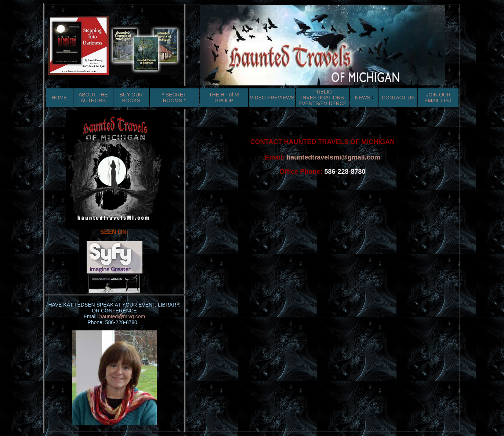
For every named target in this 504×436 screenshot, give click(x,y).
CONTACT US (398, 98)
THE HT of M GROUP (224, 98)
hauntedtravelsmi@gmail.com (333, 157)
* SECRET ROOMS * (174, 98)
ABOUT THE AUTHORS (93, 98)
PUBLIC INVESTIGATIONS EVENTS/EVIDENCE (322, 98)
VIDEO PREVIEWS (272, 98)
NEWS (363, 98)
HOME (59, 98)
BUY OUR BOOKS (131, 98)
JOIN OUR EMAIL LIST (438, 98)
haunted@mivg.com (122, 316)
